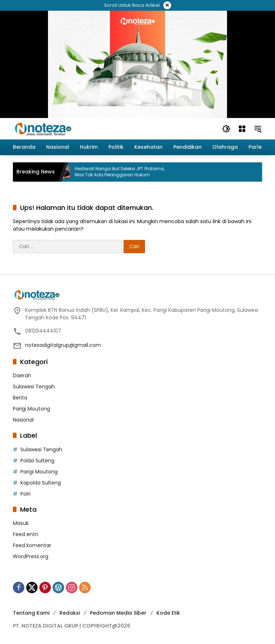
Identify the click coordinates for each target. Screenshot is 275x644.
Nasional (23, 420)
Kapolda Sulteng (41, 483)
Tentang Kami (31, 613)
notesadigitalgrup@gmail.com (63, 345)
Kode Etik (168, 613)
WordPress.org (31, 556)
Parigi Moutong (32, 409)
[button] (226, 129)
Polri (25, 494)
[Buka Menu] (242, 129)
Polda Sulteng (37, 461)
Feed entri (25, 534)
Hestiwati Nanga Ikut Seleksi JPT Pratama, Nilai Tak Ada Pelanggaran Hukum (124, 172)
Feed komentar (32, 545)
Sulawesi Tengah (34, 387)
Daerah (22, 375)
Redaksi (70, 613)
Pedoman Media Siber (118, 613)
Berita (20, 398)
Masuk (21, 523)
